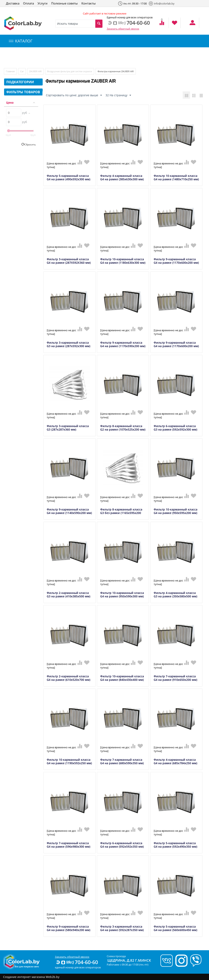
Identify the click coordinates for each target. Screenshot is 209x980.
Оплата (28, 3)
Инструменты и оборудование (97, 58)
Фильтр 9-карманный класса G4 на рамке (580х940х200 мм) (68, 928)
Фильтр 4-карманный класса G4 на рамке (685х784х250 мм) (175, 762)
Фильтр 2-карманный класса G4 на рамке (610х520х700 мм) (68, 678)
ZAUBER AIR (35, 71)
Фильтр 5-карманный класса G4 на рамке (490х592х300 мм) (68, 178)
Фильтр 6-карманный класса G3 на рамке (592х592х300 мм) (175, 428)
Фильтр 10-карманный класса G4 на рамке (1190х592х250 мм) (69, 762)
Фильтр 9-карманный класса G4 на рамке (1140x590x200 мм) (69, 511)
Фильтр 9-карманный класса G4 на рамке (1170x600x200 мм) (176, 261)
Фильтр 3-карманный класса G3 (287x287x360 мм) (68, 428)
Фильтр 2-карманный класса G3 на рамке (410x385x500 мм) (68, 595)
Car (22, 71)
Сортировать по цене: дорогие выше (74, 95)
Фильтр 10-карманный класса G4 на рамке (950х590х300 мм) (122, 595)
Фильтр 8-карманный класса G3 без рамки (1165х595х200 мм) (121, 513)
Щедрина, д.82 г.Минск (129, 960)
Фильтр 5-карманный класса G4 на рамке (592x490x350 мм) (175, 845)
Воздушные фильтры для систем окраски (70, 71)
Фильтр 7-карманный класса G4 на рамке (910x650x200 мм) (175, 678)
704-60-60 (77, 962)
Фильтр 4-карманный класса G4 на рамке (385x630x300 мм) (122, 178)
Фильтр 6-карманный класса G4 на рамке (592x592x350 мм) (122, 845)
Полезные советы (64, 3)
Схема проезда (116, 956)
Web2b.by (53, 977)
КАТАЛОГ (21, 41)
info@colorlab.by (162, 3)
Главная (10, 71)
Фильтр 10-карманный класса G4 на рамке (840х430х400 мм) (122, 678)
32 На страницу (118, 95)
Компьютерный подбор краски (38, 58)
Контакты (89, 3)
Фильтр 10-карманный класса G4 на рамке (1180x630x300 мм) (123, 261)
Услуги (43, 3)
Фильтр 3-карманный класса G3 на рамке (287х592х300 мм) (68, 344)
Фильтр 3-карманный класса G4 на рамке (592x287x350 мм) (122, 928)
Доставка (13, 3)
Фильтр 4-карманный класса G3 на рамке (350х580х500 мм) (175, 595)
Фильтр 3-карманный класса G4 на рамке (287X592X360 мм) (69, 261)
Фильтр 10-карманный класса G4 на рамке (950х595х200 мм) (176, 511)
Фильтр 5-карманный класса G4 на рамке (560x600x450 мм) (175, 928)
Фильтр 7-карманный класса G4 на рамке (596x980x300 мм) (68, 845)
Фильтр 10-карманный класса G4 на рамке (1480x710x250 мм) (176, 178)
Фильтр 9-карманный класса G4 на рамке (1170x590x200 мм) (123, 344)
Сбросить (30, 144)
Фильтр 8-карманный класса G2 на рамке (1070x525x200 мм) (123, 428)
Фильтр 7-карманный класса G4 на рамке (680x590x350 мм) (122, 762)
